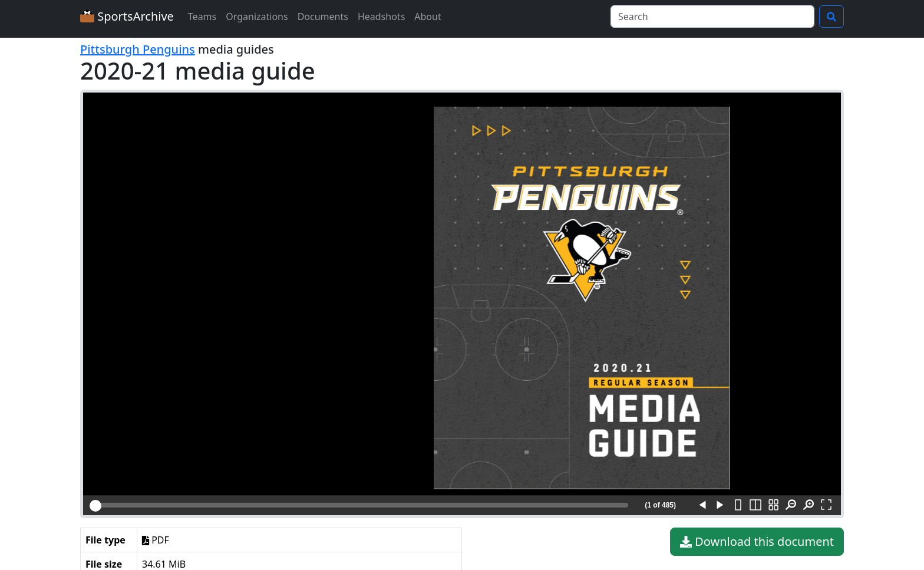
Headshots (381, 17)
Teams (202, 17)
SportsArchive (127, 16)
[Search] (712, 17)
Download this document (757, 542)
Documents (323, 17)
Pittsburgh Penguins (138, 49)
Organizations (257, 17)
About (428, 17)
